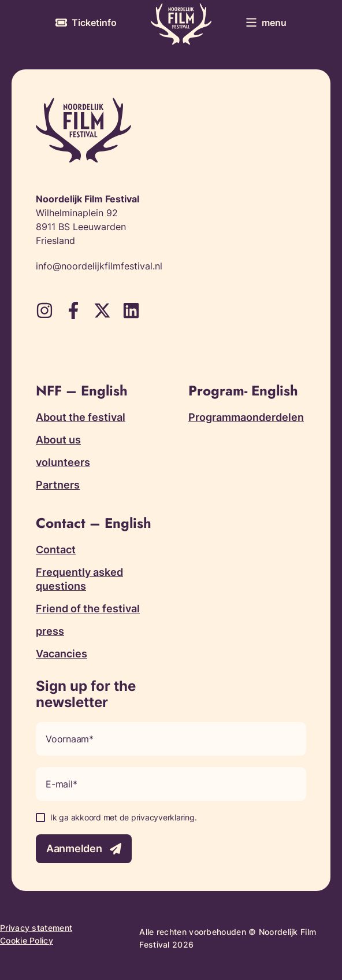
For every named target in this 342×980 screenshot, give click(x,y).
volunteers (63, 462)
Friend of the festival (88, 609)
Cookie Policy (27, 940)
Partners (58, 485)
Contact (56, 550)
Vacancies (62, 654)
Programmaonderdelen (246, 417)
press (50, 631)
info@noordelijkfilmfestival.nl (99, 266)
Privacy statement (36, 928)
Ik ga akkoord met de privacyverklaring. (123, 817)
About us (58, 440)
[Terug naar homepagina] (181, 24)
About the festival (81, 417)
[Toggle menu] (266, 23)
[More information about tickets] (86, 23)
